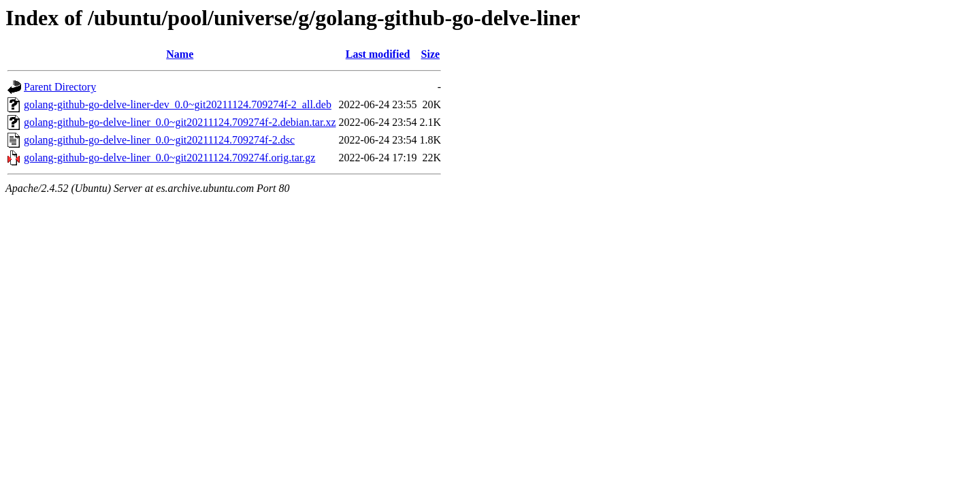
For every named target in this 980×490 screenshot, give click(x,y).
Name (180, 54)
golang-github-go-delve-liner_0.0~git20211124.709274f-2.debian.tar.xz (180, 122)
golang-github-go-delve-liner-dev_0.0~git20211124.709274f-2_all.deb (178, 104)
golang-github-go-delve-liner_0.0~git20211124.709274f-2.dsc (159, 140)
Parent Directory (60, 87)
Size (431, 54)
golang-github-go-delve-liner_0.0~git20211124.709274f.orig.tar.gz (169, 158)
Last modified (378, 54)
